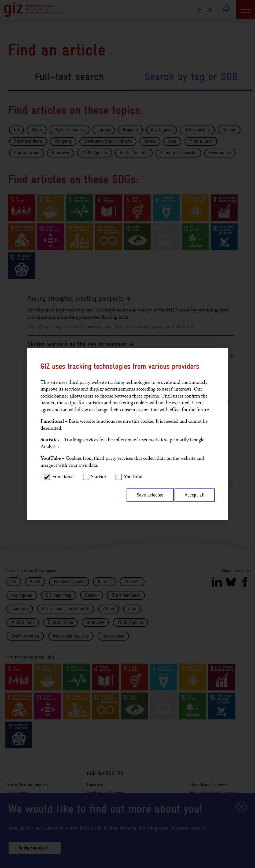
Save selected (150, 495)
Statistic (99, 477)
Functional (63, 477)
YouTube (133, 477)
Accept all (195, 495)
